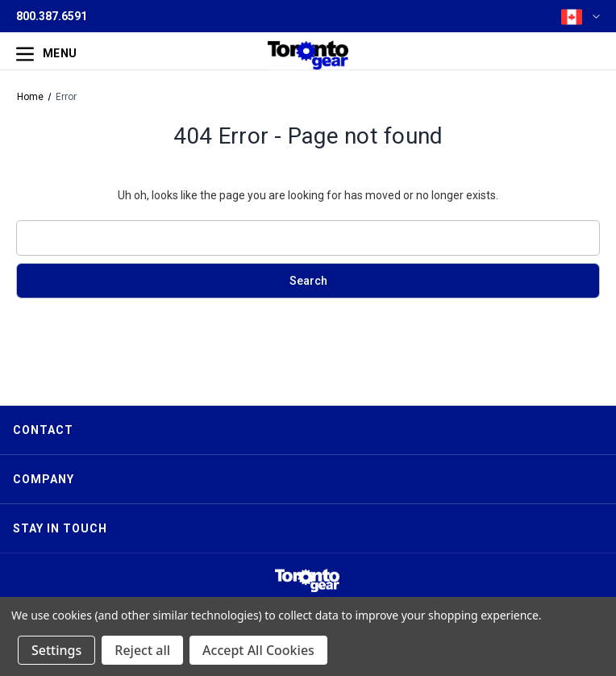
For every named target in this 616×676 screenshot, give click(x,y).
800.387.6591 (52, 16)
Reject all (142, 650)
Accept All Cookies (258, 650)
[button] (307, 580)
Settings (56, 650)
